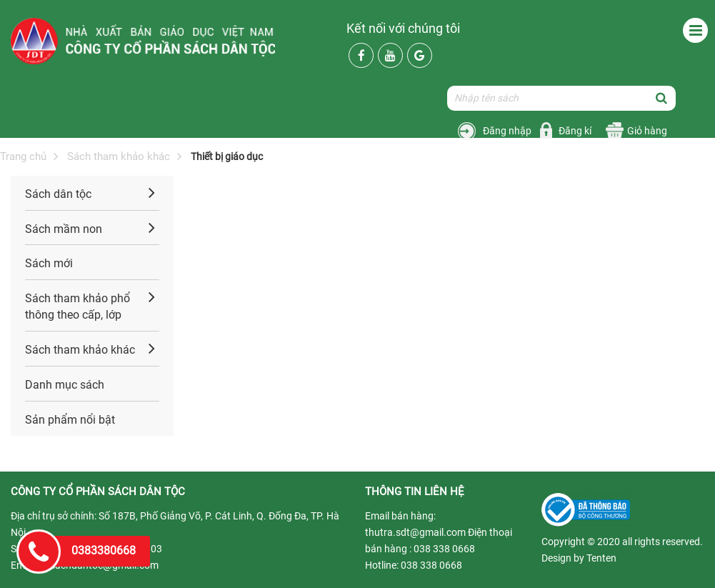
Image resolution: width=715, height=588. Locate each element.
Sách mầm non (64, 229)
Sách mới (49, 263)
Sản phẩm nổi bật (70, 420)
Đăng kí (575, 131)
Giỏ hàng (647, 131)
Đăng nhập (507, 131)
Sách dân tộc (58, 194)
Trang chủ (23, 156)
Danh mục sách (65, 385)
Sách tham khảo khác (119, 156)
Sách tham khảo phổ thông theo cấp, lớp (77, 307)
